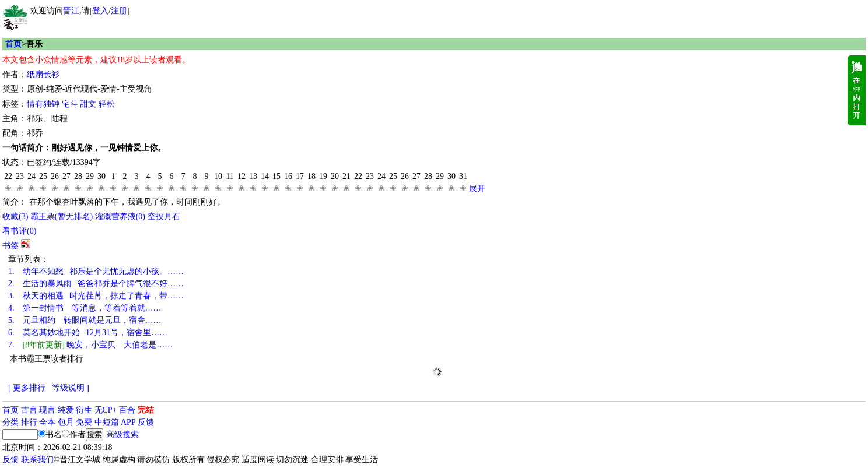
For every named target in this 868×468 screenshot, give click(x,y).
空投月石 (164, 217)
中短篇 (107, 422)
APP (128, 422)
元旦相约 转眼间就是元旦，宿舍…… (85, 320)
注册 (119, 11)
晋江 (71, 11)
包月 (66, 422)
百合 (127, 410)
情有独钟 (43, 104)
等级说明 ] (71, 388)
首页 (13, 44)
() (15, 217)
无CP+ (106, 410)
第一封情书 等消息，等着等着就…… (85, 308)
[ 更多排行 (27, 388)
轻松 (107, 104)
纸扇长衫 (43, 74)
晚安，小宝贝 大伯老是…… (90, 345)
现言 (47, 410)
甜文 (88, 104)
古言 (29, 410)
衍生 (84, 410)
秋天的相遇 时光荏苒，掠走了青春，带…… (96, 296)
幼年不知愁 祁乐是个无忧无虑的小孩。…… (96, 271)
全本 (47, 422)
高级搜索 (123, 434)
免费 (84, 422)
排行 (29, 422)
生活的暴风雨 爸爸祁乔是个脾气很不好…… (96, 284)
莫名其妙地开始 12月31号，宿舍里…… (88, 332)
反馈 (146, 422)
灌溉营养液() (120, 217)
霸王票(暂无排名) (62, 217)
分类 (10, 422)
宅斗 (70, 104)
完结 (146, 410)
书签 (10, 246)
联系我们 (37, 460)
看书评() (19, 231)
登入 (100, 11)
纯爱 (66, 410)
